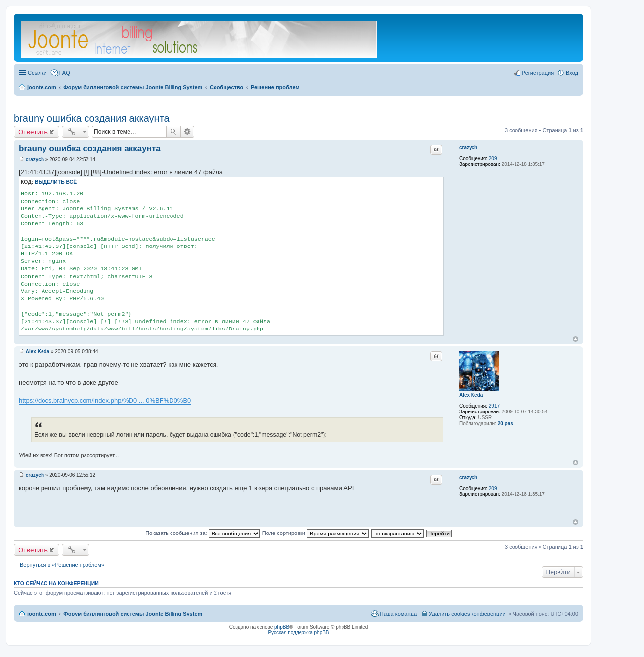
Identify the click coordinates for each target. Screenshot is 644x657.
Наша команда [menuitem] (398, 614)
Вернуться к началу (576, 339)
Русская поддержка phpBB (298, 633)
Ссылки (37, 73)
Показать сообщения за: (203, 533)
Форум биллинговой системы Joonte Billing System (133, 614)
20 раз (505, 424)
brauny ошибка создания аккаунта (92, 118)
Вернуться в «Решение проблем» (62, 565)
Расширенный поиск (188, 132)
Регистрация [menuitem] (538, 73)
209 (493, 158)
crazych (468, 147)
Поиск (173, 132)
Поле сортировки (316, 533)
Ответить (33, 132)
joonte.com (42, 614)
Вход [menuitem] (572, 73)
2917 (494, 406)
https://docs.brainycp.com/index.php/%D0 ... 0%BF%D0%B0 (105, 400)
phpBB (282, 627)
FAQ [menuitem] (65, 73)
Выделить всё (56, 182)
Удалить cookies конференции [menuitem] (467, 614)
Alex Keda (471, 395)
